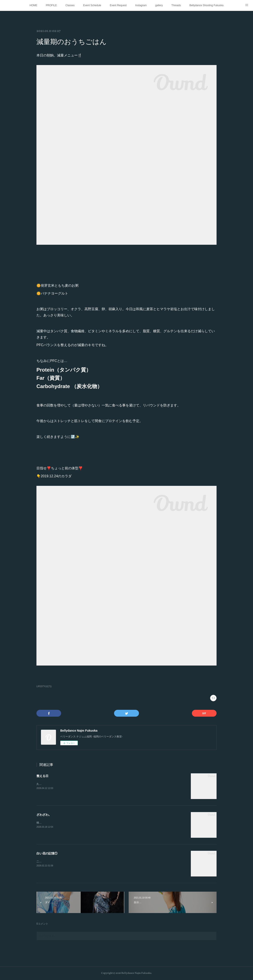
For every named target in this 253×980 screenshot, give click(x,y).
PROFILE (51, 5)
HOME (33, 5)
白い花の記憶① (47, 853)
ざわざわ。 (44, 815)
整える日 (42, 776)
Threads (176, 5)
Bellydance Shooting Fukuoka (206, 5)
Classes (70, 5)
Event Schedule (92, 5)
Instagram (141, 5)
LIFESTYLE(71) (44, 686)
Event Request (118, 5)
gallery (159, 5)
